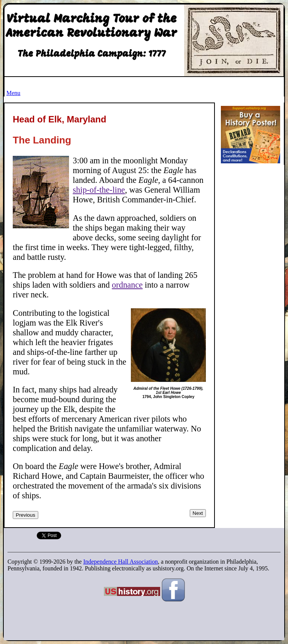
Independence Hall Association (121, 562)
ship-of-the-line (99, 190)
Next (198, 513)
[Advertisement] (253, 281)
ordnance (127, 285)
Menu (13, 93)
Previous (25, 515)
